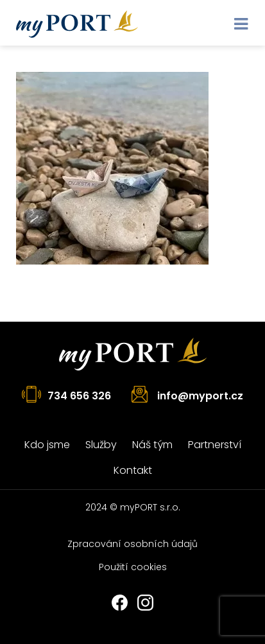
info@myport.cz (200, 396)
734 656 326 (79, 396)
